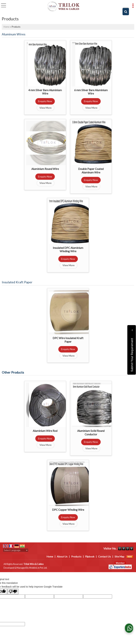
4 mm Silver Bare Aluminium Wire (45, 92)
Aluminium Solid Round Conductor (91, 433)
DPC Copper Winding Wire (68, 510)
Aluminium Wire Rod (45, 431)
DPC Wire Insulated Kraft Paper (68, 340)
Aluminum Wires (14, 34)
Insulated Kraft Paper (17, 282)
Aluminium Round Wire (45, 169)
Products (76, 556)
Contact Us (104, 556)
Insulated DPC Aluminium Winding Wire (68, 250)
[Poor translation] (13, 592)
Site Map (119, 556)
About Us (62, 556)
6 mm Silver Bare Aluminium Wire (91, 92)
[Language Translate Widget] (16, 550)
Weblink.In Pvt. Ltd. (38, 568)
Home (7, 27)
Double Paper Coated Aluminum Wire (91, 171)
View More (46, 108)
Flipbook (90, 556)
